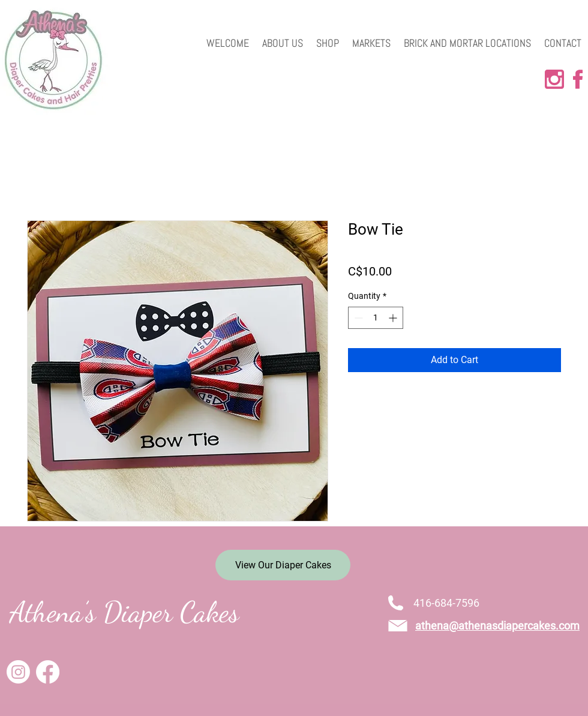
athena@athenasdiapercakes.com (497, 626)
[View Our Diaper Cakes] (283, 565)
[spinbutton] (376, 318)
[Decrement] (357, 318)
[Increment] (394, 318)
